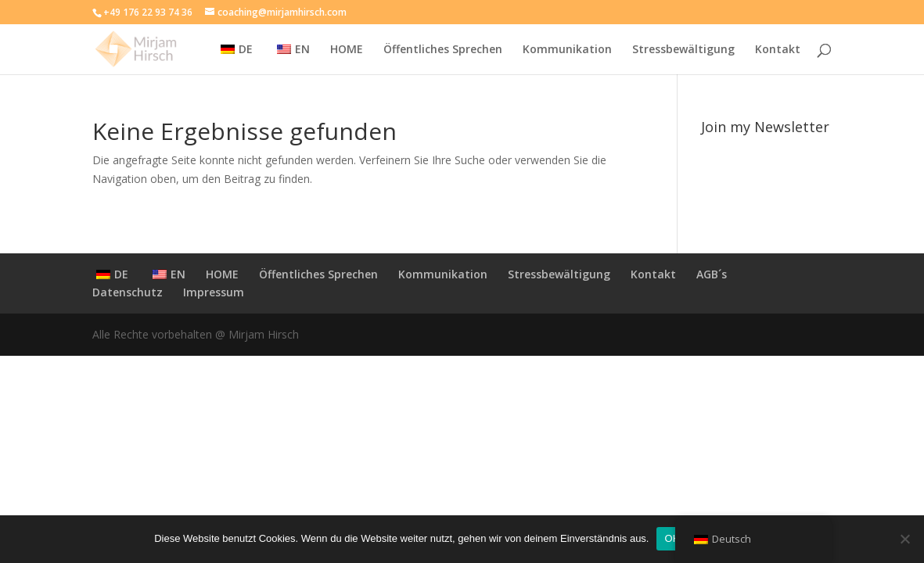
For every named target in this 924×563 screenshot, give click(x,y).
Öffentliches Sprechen (443, 50)
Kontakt (778, 50)
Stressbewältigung (683, 50)
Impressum (214, 292)
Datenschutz (128, 292)
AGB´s (712, 274)
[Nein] (904, 539)
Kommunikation (567, 50)
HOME (347, 50)
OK (672, 538)
